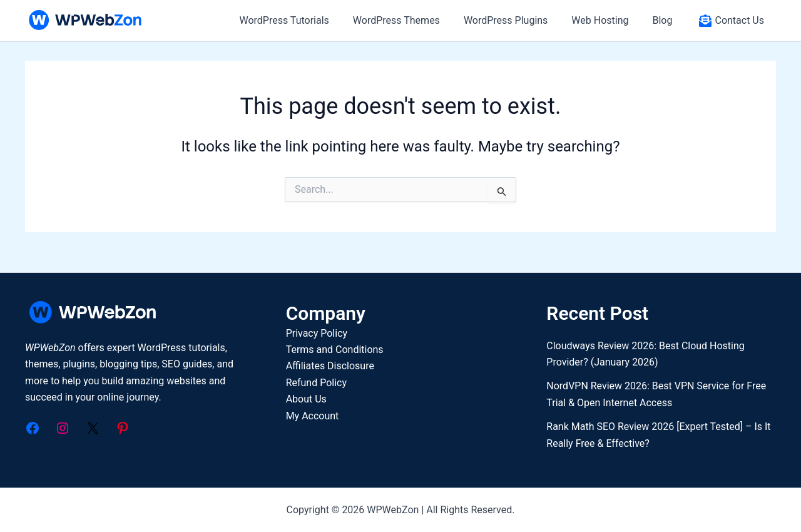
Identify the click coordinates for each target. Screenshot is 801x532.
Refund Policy (316, 383)
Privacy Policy (317, 333)
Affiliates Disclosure (330, 366)
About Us (306, 399)
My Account (313, 416)
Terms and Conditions (335, 350)
